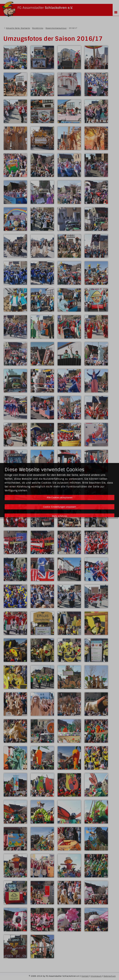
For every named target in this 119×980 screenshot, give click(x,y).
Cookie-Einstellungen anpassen (60, 507)
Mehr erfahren (59, 516)
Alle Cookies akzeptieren (60, 498)
